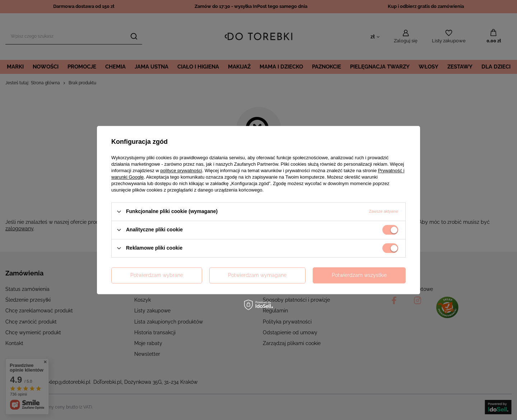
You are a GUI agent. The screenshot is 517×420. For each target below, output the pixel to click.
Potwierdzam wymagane (257, 275)
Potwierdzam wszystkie (359, 275)
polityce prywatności (181, 171)
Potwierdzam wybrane (157, 275)
